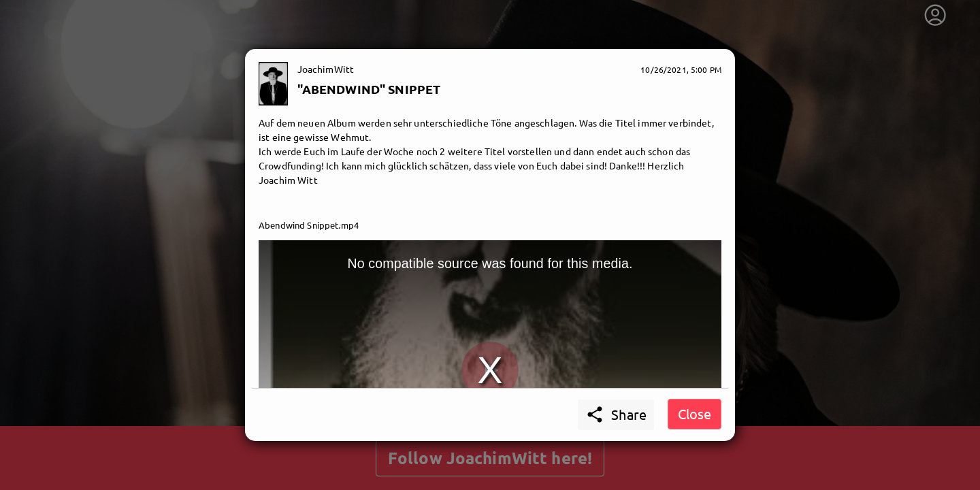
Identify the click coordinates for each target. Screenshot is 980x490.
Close (695, 413)
